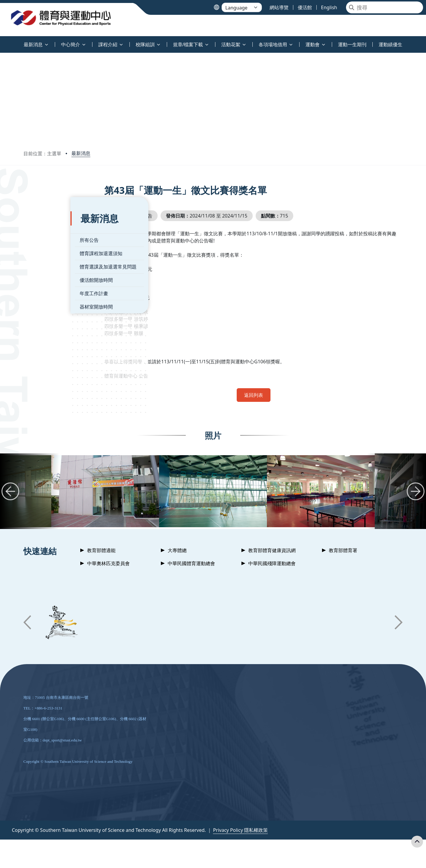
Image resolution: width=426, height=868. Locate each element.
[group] (105, 491)
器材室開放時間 (49, 293)
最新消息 (81, 153)
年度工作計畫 (47, 279)
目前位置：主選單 (42, 154)
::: (1, 41)
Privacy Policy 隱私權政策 (240, 830)
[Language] (242, 7)
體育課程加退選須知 (54, 239)
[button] (10, 491)
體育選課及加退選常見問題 (61, 253)
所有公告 (42, 226)
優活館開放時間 (49, 266)
